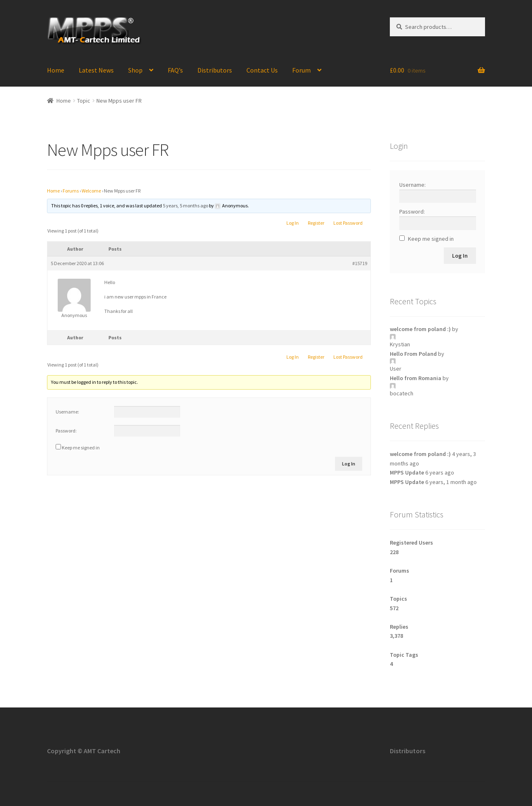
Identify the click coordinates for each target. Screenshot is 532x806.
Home (56, 70)
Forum (301, 70)
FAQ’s (175, 70)
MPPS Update (407, 472)
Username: (67, 412)
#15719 (360, 263)
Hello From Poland (413, 354)
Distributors (215, 70)
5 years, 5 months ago (185, 206)
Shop (135, 70)
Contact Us (262, 70)
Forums (71, 191)
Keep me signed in (81, 448)
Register (316, 223)
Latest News (96, 70)
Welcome (91, 191)
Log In (293, 223)
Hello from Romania (416, 378)
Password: (66, 431)
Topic (84, 101)
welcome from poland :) (420, 329)
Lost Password (348, 223)
